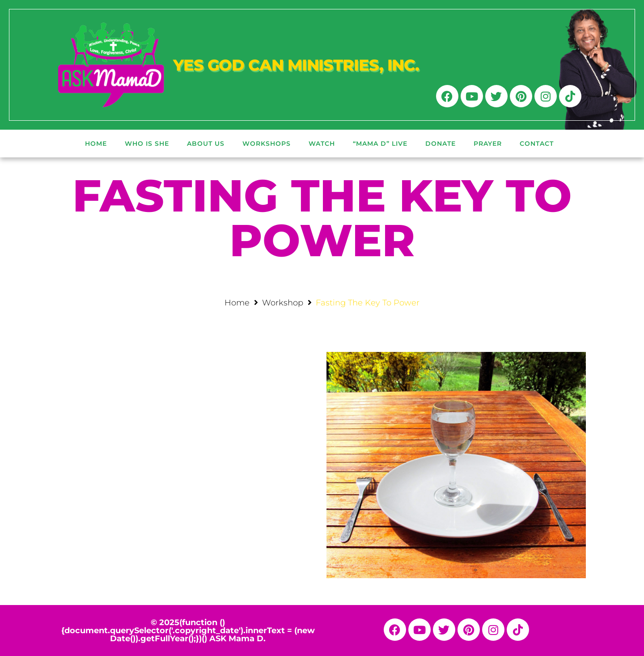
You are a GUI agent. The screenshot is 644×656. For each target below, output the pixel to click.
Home (237, 303)
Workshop (283, 303)
